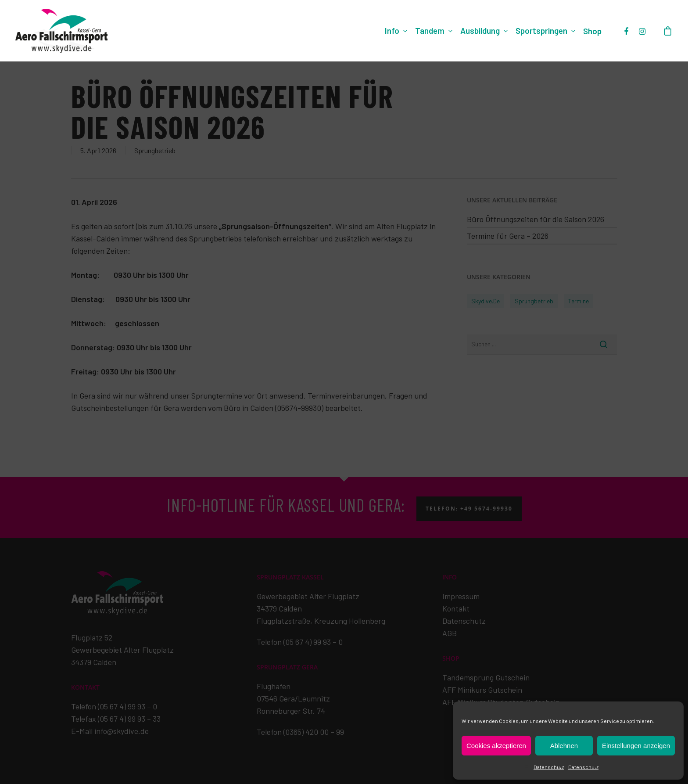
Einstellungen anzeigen (636, 746)
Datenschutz (549, 767)
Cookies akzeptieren (496, 746)
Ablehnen (564, 746)
